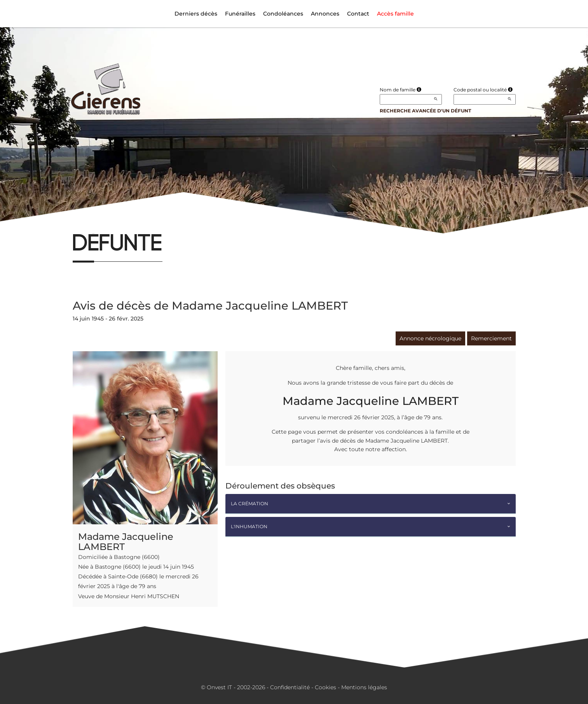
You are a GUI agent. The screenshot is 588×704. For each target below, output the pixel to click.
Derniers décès (196, 14)
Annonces (325, 14)
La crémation (250, 503)
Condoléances (283, 14)
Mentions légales (364, 687)
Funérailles (240, 14)
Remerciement (491, 338)
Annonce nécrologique (430, 338)
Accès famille (395, 14)
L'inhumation (249, 526)
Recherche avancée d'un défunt (425, 111)
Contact (358, 14)
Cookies (325, 687)
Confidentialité (290, 687)
